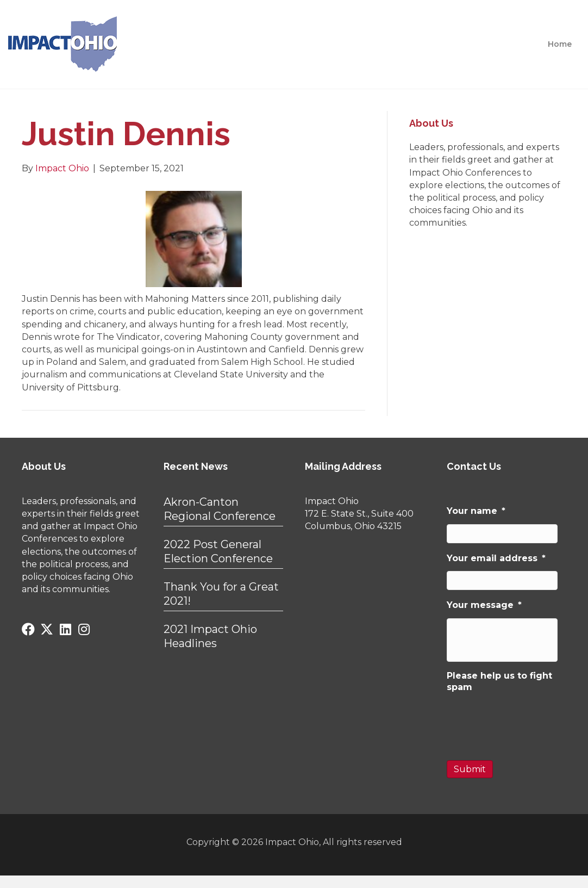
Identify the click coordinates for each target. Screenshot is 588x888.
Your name (476, 511)
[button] (28, 629)
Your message (484, 605)
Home (560, 44)
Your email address (496, 558)
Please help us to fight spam (499, 681)
